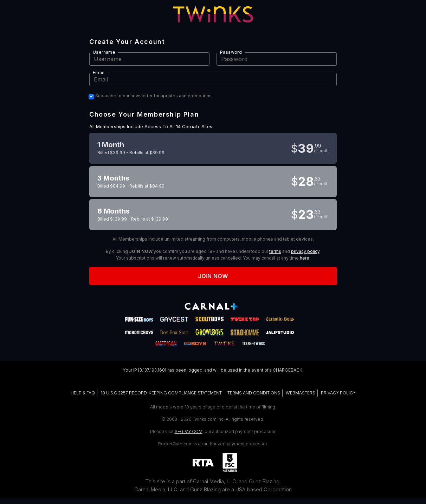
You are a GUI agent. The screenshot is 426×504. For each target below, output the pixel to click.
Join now (213, 276)
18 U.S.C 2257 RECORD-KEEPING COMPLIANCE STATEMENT (161, 393)
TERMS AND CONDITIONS (254, 393)
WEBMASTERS (301, 393)
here (305, 258)
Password (231, 52)
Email (99, 73)
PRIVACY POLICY (338, 393)
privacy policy (305, 251)
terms (275, 251)
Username (104, 52)
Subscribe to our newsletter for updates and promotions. (154, 96)
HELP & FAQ (83, 393)
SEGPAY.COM (189, 431)
